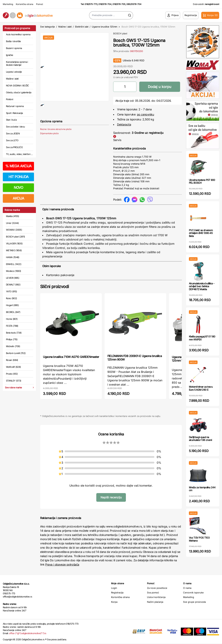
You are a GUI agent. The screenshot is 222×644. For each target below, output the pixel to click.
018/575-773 (91, 4)
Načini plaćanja (155, 602)
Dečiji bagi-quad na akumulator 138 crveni (200, 439)
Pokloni (10, 99)
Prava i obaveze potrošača (62, 564)
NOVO (18, 188)
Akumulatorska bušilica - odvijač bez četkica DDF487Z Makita (202, 286)
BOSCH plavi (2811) (15, 237)
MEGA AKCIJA (18, 166)
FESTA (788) (12, 326)
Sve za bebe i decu (15, 127)
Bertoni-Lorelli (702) (16, 353)
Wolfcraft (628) (13, 367)
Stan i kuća (11, 120)
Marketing (8, 4)
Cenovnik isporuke (193, 593)
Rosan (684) (12, 360)
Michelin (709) (13, 346)
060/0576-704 (134, 4)
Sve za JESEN (13, 133)
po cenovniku (146, 114)
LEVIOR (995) (13, 278)
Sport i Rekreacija (14, 113)
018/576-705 (119, 4)
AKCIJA (18, 198)
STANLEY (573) (14, 381)
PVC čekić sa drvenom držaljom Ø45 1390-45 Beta (201, 233)
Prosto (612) (12, 374)
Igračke (10, 55)
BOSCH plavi (120, 33)
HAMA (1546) (13, 257)
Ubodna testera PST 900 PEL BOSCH (202, 181)
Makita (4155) (13, 216)
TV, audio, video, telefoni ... (19, 154)
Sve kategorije (47, 27)
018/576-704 (105, 4)
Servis (117, 140)
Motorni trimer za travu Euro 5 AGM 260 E (201, 388)
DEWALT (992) (13, 285)
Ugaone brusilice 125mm (104, 27)
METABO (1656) (14, 250)
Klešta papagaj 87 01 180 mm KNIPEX (202, 338)
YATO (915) (12, 291)
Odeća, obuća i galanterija (19, 92)
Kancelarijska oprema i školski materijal (17, 63)
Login (114, 588)
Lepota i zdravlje (14, 72)
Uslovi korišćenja (156, 597)
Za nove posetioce (157, 588)
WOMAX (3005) (14, 230)
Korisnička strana (25, 4)
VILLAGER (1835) (14, 243)
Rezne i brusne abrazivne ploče (56, 140)
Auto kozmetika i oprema (18, 34)
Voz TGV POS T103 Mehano (199, 539)
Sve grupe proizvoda (194, 602)
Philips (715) (12, 339)
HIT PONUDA (18, 177)
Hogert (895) (12, 305)
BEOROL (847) (13, 312)
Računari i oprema (15, 106)
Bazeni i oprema (14, 48)
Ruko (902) (12, 298)
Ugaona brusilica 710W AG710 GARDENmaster (71, 357)
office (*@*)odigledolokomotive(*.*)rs (28, 633)
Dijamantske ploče (49, 145)
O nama (187, 588)
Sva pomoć (153, 593)
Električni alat (82, 27)
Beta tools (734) (14, 333)
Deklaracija (124, 124)
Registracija (117, 593)
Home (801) (12, 319)
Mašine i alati (12, 79)
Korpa (114, 602)
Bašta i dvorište (13, 41)
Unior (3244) (12, 223)
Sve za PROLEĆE (14, 147)
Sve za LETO (12, 140)
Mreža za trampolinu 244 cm (202, 489)
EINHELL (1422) (14, 264)
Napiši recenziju (111, 497)
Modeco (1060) (14, 271)
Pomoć (40, 4)
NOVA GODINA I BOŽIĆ (18, 86)
